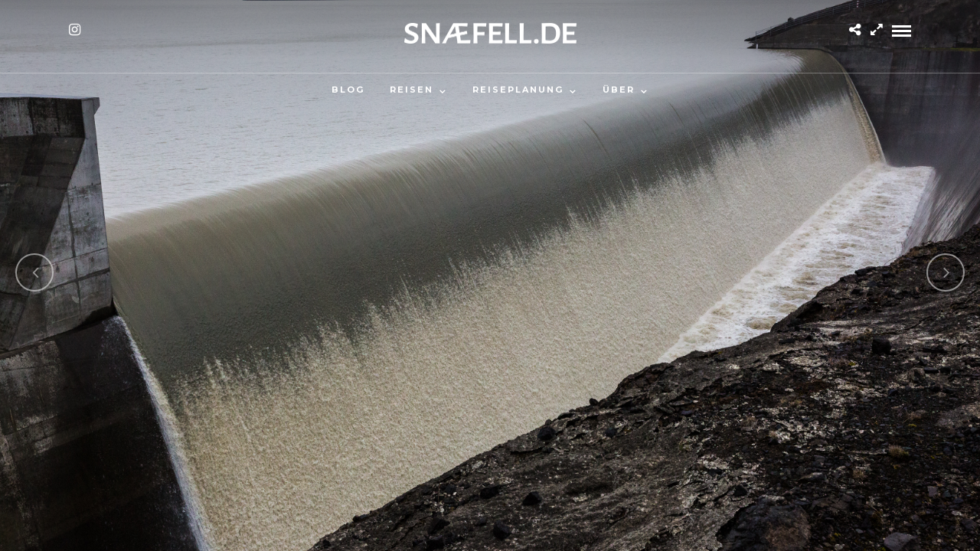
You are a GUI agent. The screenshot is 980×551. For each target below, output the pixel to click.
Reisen (412, 90)
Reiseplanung (518, 90)
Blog (348, 90)
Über (619, 90)
